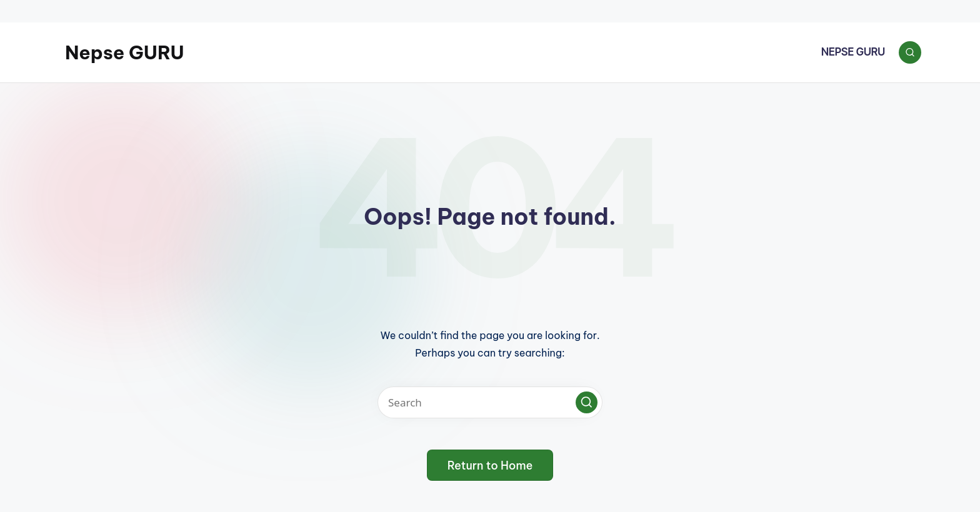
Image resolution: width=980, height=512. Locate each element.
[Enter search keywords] (490, 402)
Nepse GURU (125, 52)
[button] (587, 402)
